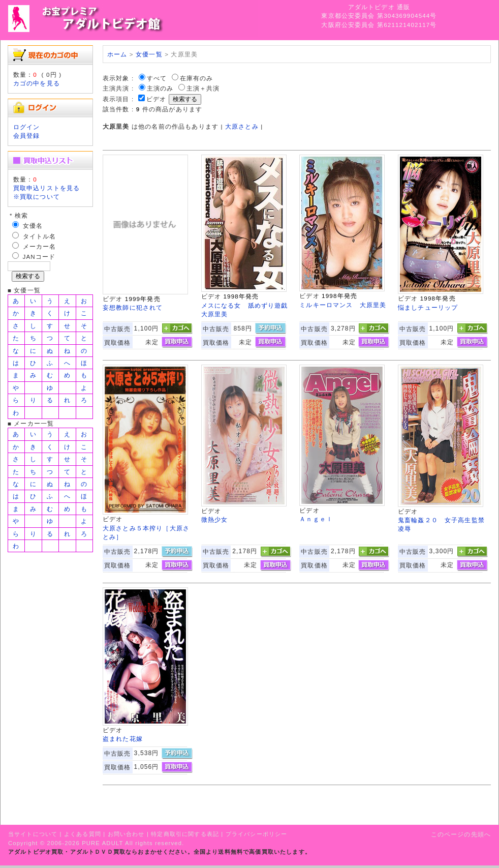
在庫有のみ (197, 78)
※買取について (37, 197)
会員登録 (27, 136)
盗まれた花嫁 (123, 739)
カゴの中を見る (37, 83)
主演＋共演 (203, 88)
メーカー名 (40, 246)
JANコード (39, 257)
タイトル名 (40, 236)
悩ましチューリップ (428, 307)
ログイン (27, 127)
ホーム (117, 54)
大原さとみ (242, 126)
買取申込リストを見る (47, 188)
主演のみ (160, 88)
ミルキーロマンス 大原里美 (343, 305)
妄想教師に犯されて (133, 307)
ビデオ (156, 99)
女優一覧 (149, 54)
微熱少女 (215, 519)
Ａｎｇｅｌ (316, 519)
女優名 (33, 226)
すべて (157, 78)
